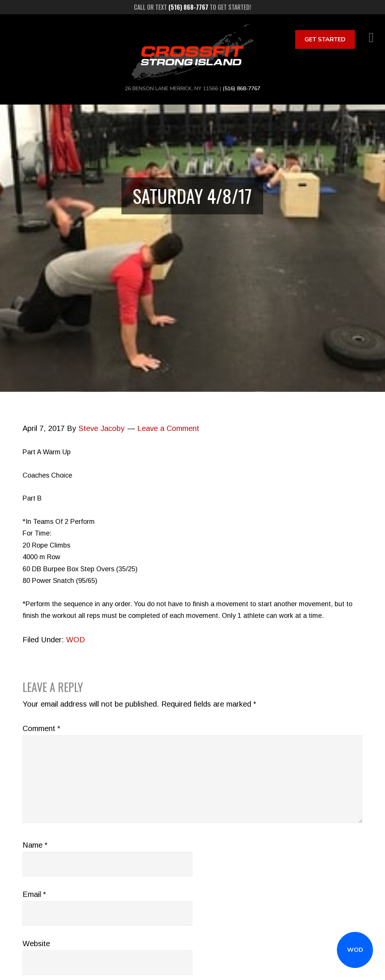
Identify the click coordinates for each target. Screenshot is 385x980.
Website (36, 944)
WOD (355, 950)
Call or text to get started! (192, 7)
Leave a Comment (168, 428)
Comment (41, 728)
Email (34, 894)
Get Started (325, 39)
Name (35, 845)
